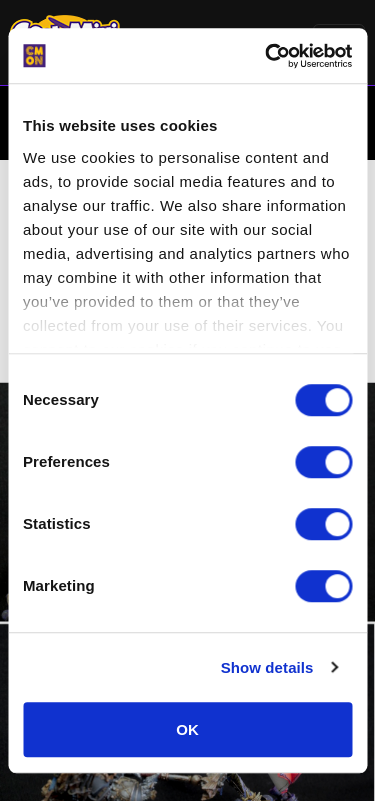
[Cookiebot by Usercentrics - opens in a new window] (267, 56)
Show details (267, 667)
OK (187, 729)
